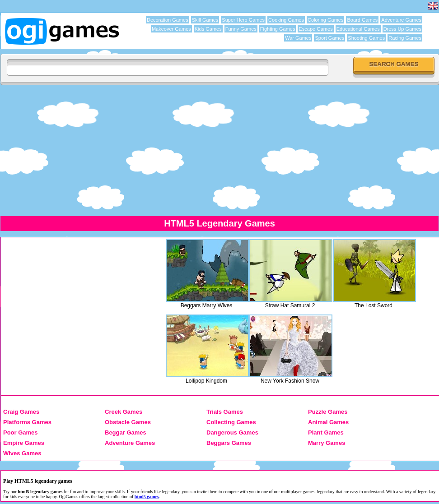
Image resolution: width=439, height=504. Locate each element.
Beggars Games (229, 443)
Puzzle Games (328, 412)
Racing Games (405, 38)
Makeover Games (171, 29)
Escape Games (315, 29)
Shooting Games (366, 38)
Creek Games (124, 412)
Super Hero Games (243, 20)
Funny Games (241, 29)
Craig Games (21, 412)
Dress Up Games (402, 29)
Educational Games (358, 29)
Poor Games (21, 432)
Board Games (362, 20)
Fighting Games (278, 29)
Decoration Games (168, 20)
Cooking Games (286, 20)
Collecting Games (231, 422)
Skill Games (205, 20)
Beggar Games (126, 432)
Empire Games (24, 443)
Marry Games (327, 443)
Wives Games (22, 453)
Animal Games (328, 422)
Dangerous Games (232, 432)
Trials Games (225, 412)
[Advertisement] (219, 150)
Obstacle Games (128, 422)
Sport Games (329, 38)
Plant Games (326, 432)
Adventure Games (401, 20)
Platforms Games (27, 422)
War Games (298, 38)
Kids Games (208, 29)
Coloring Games (325, 20)
